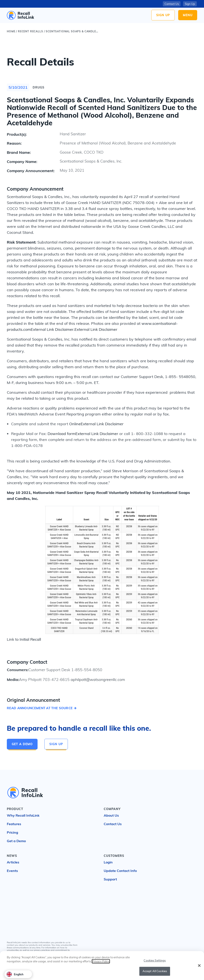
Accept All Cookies (155, 971)
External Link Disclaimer (52, 329)
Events (12, 871)
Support (110, 879)
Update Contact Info (120, 871)
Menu (188, 15)
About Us (111, 815)
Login (108, 862)
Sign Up (163, 15)
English (15, 974)
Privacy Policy (101, 962)
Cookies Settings (155, 961)
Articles (13, 862)
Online (75, 424)
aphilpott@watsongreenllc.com (97, 680)
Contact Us (172, 4)
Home (11, 31)
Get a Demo (22, 744)
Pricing (12, 832)
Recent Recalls (31, 31)
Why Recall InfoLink (23, 815)
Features (14, 824)
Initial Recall (30, 639)
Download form (61, 434)
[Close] (199, 966)
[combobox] (18, 974)
